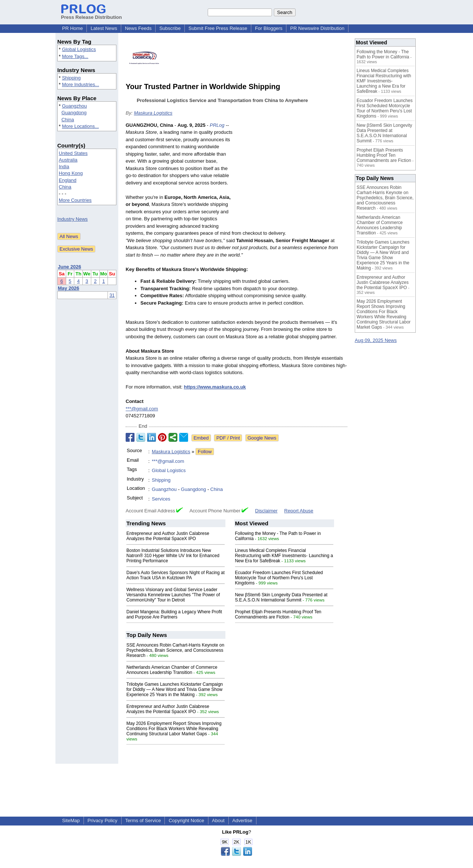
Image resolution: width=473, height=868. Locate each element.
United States (73, 153)
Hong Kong (71, 173)
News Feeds (138, 28)
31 (112, 295)
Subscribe (170, 28)
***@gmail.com (142, 409)
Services (161, 499)
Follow (205, 452)
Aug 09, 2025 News (376, 340)
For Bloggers (269, 28)
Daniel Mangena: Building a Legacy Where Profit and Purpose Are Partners (174, 614)
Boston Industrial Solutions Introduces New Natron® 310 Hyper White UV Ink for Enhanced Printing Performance (173, 556)
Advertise (242, 820)
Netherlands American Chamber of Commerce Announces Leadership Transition (172, 670)
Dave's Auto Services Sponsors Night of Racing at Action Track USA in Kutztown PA (176, 575)
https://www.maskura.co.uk (215, 387)
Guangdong (74, 113)
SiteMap (71, 820)
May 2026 (69, 288)
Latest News (104, 28)
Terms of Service (143, 820)
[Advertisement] (292, 176)
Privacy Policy (103, 820)
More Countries (75, 200)
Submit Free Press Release (218, 28)
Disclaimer (266, 511)
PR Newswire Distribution (317, 28)
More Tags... (75, 56)
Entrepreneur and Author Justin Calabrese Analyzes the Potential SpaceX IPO (168, 536)
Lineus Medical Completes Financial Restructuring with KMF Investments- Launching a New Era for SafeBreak (284, 556)
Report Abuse (299, 511)
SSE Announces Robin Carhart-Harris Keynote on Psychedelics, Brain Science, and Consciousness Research (175, 650)
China (68, 120)
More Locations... (81, 126)
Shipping (72, 78)
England (68, 180)
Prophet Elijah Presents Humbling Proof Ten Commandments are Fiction (278, 614)
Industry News (72, 219)
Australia (68, 160)
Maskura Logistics (153, 113)
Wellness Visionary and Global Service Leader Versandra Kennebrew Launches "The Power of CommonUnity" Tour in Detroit (173, 595)
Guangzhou (74, 106)
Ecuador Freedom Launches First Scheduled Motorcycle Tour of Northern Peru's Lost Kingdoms (279, 578)
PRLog (217, 125)
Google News (262, 438)
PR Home (72, 28)
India (64, 167)
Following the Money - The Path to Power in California (383, 54)
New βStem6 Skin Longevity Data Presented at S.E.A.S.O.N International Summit (281, 597)
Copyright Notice (186, 820)
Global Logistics (79, 49)
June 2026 (70, 267)
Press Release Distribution (91, 14)
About (218, 820)
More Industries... (81, 84)
